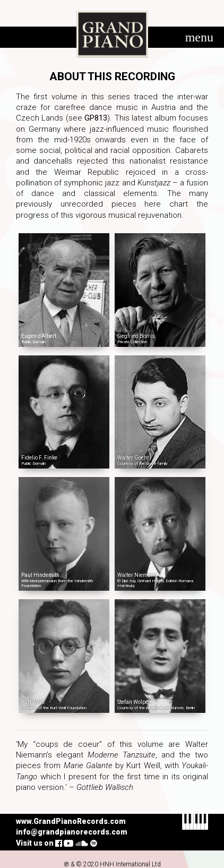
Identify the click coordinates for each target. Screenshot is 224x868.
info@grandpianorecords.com (72, 832)
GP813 (96, 118)
